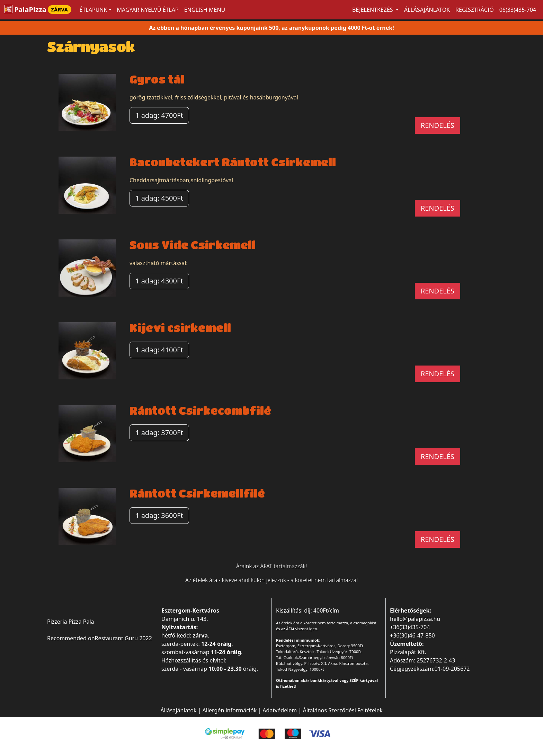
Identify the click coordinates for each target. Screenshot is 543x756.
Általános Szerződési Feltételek (342, 710)
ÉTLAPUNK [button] (94, 10)
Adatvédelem (280, 710)
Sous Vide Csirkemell (193, 245)
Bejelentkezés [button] (373, 10)
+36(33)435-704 (410, 627)
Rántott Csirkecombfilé (200, 410)
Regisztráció (475, 10)
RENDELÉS (438, 125)
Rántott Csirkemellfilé (197, 493)
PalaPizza (38, 10)
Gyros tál (157, 79)
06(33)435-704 (518, 10)
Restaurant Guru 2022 (123, 638)
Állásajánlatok (427, 10)
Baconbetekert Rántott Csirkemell (233, 162)
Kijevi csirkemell (180, 328)
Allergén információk (230, 710)
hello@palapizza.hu (415, 619)
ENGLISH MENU (205, 10)
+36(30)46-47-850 (412, 635)
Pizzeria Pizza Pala (71, 622)
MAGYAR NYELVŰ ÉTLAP (148, 10)
